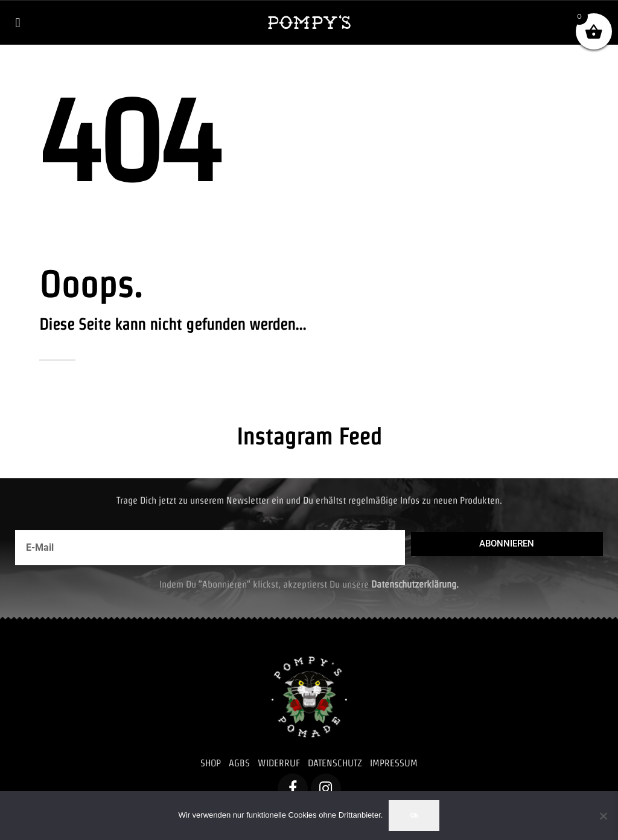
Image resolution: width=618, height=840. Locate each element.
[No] (603, 816)
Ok (414, 815)
